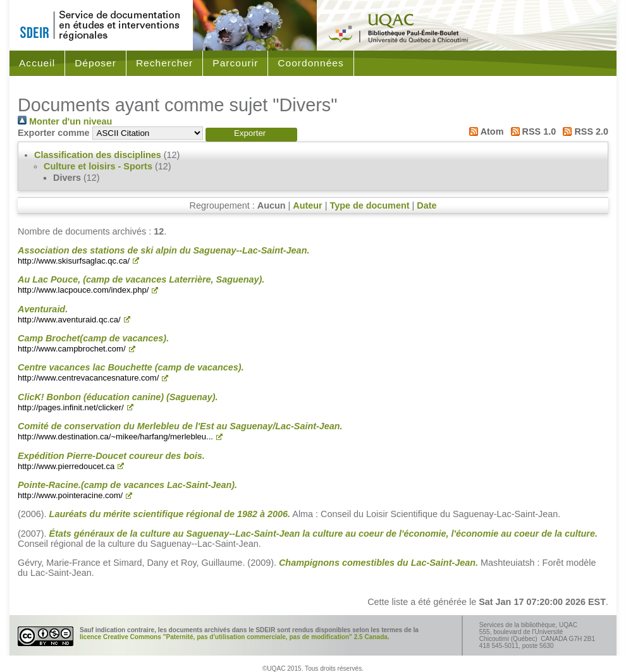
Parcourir (235, 63)
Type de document (369, 205)
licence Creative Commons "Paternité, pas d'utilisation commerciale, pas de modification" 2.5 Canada (234, 637)
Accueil (37, 63)
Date (427, 205)
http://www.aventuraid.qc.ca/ (69, 320)
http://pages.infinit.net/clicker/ (71, 407)
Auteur (307, 205)
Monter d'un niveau (65, 121)
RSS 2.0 (583, 131)
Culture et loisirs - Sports (98, 166)
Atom (484, 131)
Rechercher (164, 63)
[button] (251, 135)
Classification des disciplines (98, 155)
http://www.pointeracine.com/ (70, 495)
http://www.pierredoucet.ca (66, 466)
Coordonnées (310, 63)
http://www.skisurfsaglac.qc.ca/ (74, 261)
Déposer (95, 63)
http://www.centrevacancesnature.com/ (88, 378)
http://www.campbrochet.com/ (72, 349)
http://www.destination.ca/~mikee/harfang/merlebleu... (115, 437)
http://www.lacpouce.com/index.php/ (83, 290)
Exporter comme (54, 133)
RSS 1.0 (531, 131)
